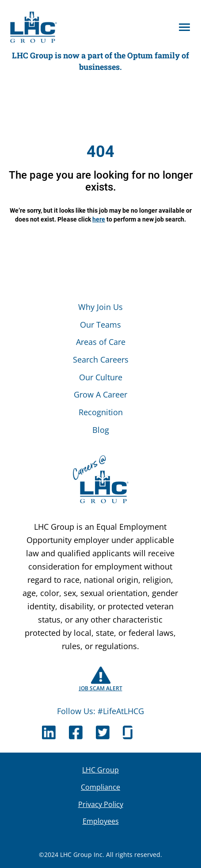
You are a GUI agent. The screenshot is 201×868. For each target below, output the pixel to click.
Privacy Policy (101, 804)
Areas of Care (101, 342)
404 (100, 152)
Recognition (101, 412)
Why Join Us (100, 307)
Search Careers (101, 359)
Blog (101, 430)
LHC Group (100, 770)
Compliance (100, 787)
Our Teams (100, 325)
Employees (101, 821)
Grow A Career (100, 394)
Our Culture (101, 377)
